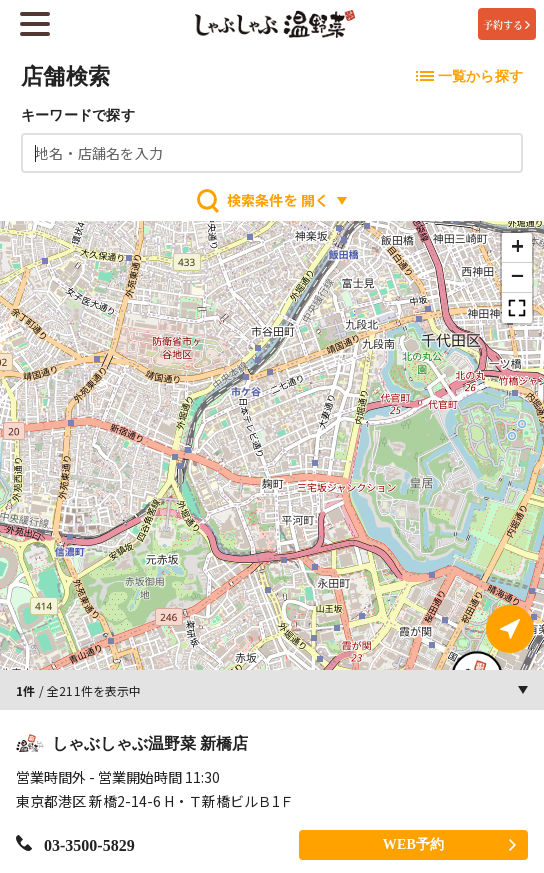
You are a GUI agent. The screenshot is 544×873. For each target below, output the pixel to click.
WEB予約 (449, 843)
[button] (517, 248)
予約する (506, 24)
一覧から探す (469, 76)
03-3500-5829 (75, 843)
